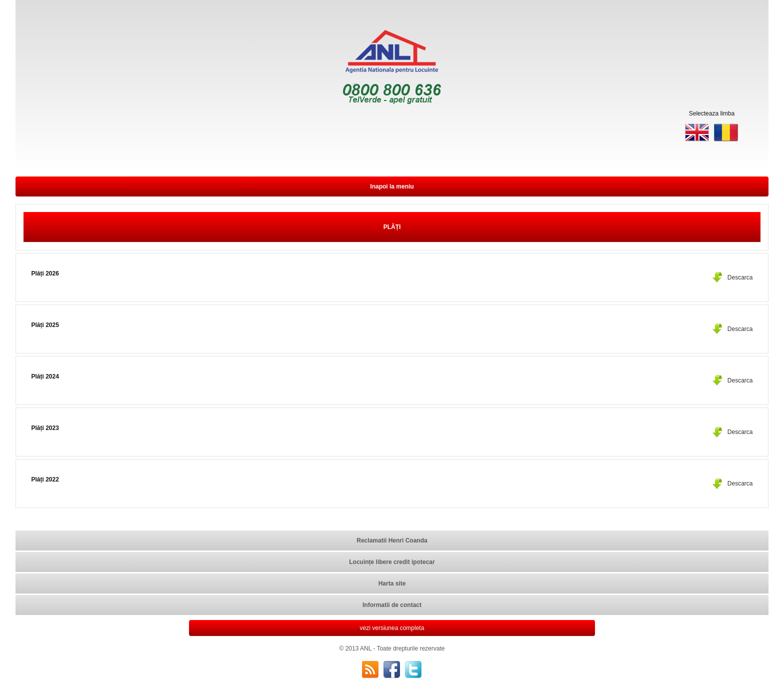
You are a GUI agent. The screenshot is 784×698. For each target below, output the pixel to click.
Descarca (740, 277)
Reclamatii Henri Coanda (392, 540)
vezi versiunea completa (392, 628)
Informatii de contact (392, 605)
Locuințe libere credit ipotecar (392, 562)
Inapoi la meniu (392, 186)
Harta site (392, 583)
